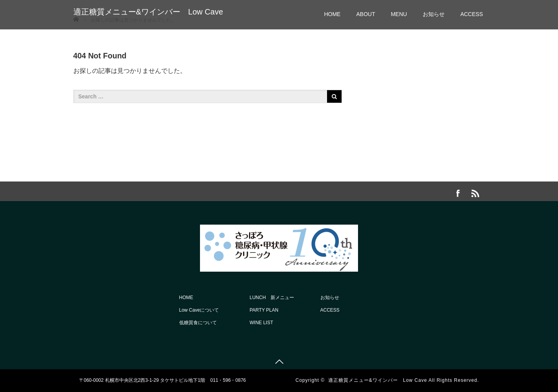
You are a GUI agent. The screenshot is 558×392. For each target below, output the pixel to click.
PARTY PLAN (264, 310)
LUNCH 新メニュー (272, 298)
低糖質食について (198, 323)
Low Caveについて (199, 310)
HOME (332, 14)
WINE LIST (262, 323)
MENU (399, 14)
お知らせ (434, 14)
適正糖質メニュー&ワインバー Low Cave (148, 12)
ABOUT (365, 14)
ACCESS (472, 14)
